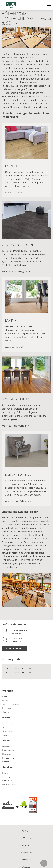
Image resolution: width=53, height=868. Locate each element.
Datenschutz (26, 852)
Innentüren (7, 708)
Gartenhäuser (8, 731)
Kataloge (6, 773)
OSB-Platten (7, 746)
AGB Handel (27, 838)
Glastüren (6, 712)
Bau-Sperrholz (8, 758)
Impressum (27, 860)
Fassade (6, 762)
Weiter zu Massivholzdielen (15, 426)
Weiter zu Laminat (14, 347)
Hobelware (7, 754)
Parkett (5, 696)
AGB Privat (26, 831)
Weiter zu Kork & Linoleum (18, 501)
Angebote (6, 777)
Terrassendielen (9, 723)
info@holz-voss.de (18, 641)
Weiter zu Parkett (14, 192)
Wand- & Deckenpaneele (12, 704)
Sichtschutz (7, 727)
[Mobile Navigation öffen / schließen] (48, 5)
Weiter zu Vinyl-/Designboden (17, 271)
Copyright (26, 845)
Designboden (8, 700)
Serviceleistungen (9, 785)
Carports (6, 735)
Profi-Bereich (8, 781)
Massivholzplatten (9, 750)
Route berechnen (15, 649)
